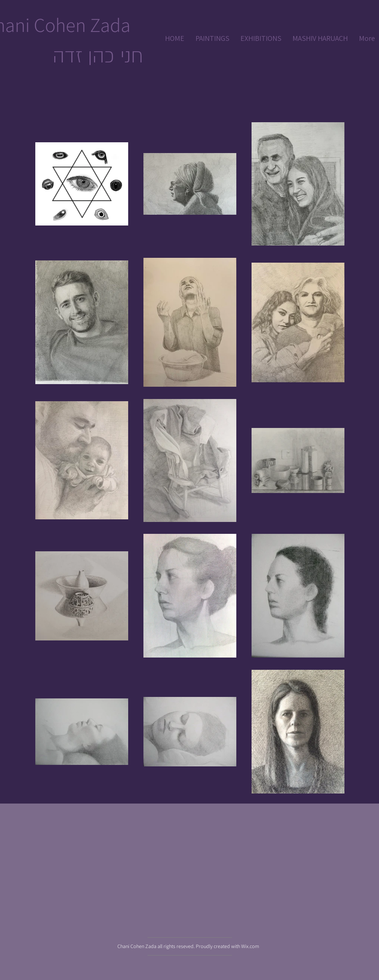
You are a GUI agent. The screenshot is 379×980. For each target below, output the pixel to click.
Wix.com (250, 946)
